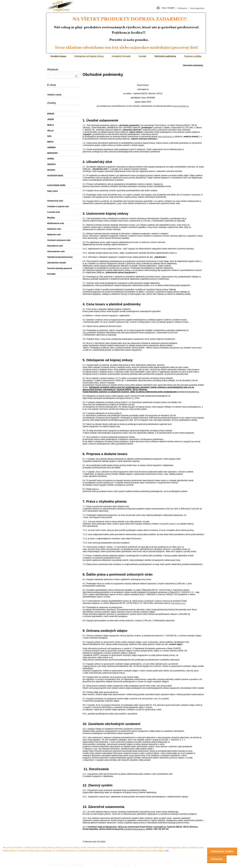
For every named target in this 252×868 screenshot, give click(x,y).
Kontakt (142, 56)
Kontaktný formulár (121, 56)
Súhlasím (217, 859)
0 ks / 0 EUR (168, 8)
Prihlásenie (182, 8)
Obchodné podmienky (165, 56)
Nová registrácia (197, 8)
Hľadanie (53, 69)
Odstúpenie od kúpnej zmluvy (89, 56)
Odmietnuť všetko (222, 851)
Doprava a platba (193, 56)
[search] (76, 76)
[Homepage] (58, 56)
